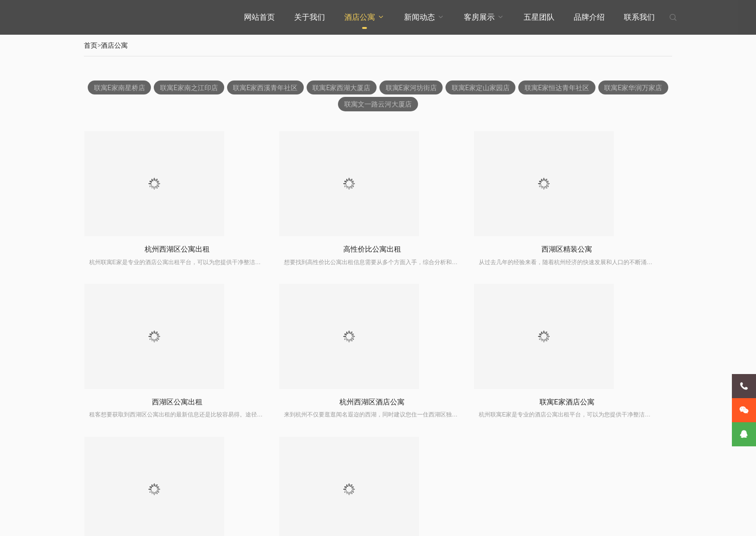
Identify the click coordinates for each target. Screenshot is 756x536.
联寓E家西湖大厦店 (378, 88)
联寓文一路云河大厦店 (415, 105)
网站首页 (259, 17)
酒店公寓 (360, 17)
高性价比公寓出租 (304, 250)
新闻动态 (419, 17)
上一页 (341, 447)
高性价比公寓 (603, 404)
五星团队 (539, 17)
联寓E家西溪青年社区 (300, 88)
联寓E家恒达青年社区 (597, 88)
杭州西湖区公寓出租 (154, 250)
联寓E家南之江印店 (223, 88)
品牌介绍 (589, 17)
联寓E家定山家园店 (520, 88)
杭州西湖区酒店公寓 (154, 404)
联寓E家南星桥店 (152, 88)
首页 (91, 45)
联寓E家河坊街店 (449, 88)
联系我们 (639, 17)
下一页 (415, 447)
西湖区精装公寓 (453, 250)
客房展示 (479, 17)
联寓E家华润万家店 (336, 105)
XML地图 (337, 521)
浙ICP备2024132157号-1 (292, 521)
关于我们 (310, 17)
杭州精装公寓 (453, 404)
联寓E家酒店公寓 (304, 404)
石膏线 (360, 521)
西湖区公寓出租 (603, 250)
